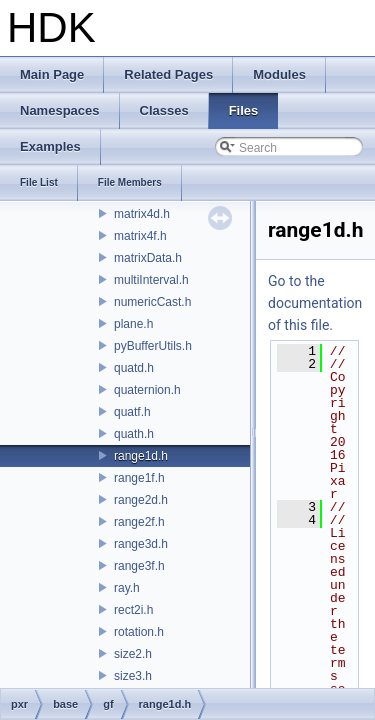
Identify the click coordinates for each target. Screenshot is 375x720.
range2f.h (139, 522)
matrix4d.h (142, 214)
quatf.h (132, 412)
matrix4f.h (140, 236)
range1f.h (139, 478)
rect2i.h (133, 610)
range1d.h (141, 456)
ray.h (127, 588)
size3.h (133, 676)
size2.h (133, 654)
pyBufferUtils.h (153, 346)
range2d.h (141, 500)
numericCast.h (152, 302)
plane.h (133, 324)
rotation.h (139, 632)
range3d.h (141, 544)
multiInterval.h (151, 280)
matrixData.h (148, 258)
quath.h (134, 434)
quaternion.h (147, 390)
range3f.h (139, 566)
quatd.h (134, 368)
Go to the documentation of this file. (315, 303)
